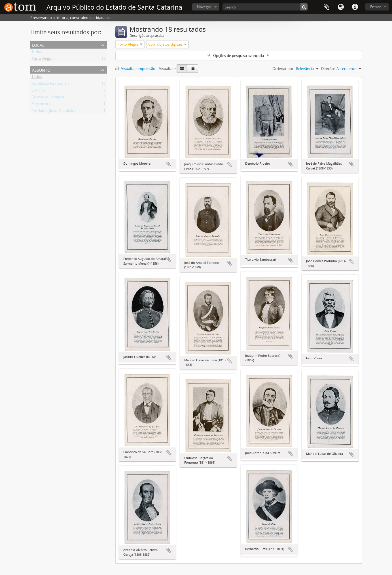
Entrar (375, 7)
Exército (38, 91)
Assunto (41, 70)
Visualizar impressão (135, 69)
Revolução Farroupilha (50, 84)
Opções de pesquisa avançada (239, 56)
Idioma (341, 7)
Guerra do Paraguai (48, 98)
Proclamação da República (54, 112)
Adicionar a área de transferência (169, 164)
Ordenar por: (283, 69)
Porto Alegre (42, 60)
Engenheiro (41, 105)
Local (38, 45)
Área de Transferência (327, 7)
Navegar (204, 7)
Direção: (328, 69)
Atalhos (355, 7)
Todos (37, 53)
